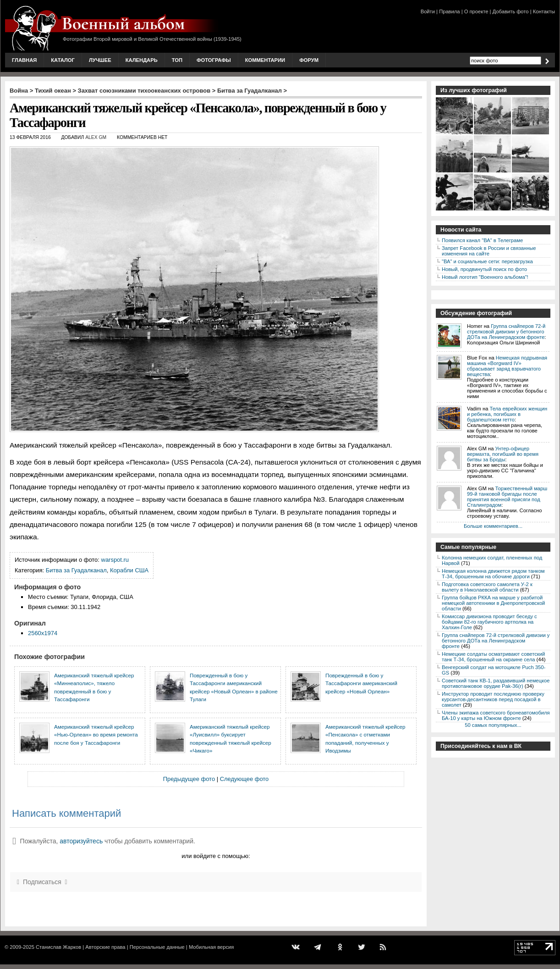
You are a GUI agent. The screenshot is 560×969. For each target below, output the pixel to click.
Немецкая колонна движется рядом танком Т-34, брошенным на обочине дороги (493, 574)
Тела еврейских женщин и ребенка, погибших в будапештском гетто (507, 414)
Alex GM (96, 137)
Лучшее (100, 60)
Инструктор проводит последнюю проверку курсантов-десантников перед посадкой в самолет (493, 699)
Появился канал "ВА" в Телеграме (482, 240)
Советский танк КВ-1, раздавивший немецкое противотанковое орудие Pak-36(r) (496, 683)
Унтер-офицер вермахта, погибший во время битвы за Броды (503, 454)
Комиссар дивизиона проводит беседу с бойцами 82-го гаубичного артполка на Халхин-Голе (489, 622)
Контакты (544, 11)
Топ (177, 60)
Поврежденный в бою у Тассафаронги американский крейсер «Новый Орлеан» (361, 683)
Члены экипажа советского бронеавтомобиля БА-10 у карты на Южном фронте (496, 715)
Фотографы (214, 60)
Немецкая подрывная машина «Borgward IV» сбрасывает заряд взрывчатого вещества (507, 366)
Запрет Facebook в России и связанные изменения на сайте (489, 251)
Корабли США (129, 570)
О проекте (476, 11)
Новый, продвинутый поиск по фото (484, 269)
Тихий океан (53, 91)
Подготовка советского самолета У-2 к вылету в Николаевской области (487, 587)
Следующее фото (244, 779)
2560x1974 (43, 633)
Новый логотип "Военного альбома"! (485, 277)
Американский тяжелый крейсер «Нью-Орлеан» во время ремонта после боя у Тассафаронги (96, 735)
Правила (449, 11)
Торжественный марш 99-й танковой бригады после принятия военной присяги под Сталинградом (507, 497)
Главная (24, 60)
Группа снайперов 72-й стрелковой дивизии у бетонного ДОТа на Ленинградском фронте (506, 332)
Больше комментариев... (493, 526)
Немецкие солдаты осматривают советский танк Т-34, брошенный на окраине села (493, 657)
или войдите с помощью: (216, 856)
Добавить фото (511, 11)
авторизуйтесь (81, 841)
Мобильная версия (211, 947)
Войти (428, 11)
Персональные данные (157, 947)
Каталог (63, 60)
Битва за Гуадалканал (250, 91)
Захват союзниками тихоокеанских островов (144, 91)
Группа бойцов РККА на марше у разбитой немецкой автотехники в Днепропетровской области (493, 603)
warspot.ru (115, 560)
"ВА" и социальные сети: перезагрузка (487, 261)
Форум (309, 60)
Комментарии (265, 60)
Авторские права (105, 947)
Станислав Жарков (58, 947)
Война (19, 91)
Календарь (142, 60)
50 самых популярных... (493, 725)
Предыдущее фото (189, 779)
